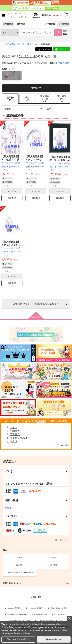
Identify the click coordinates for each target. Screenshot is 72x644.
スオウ (13, 427)
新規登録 (46, 15)
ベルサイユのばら (20, 438)
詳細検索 (65, 32)
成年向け (21, 24)
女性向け (64, 24)
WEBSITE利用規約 (14, 608)
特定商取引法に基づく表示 (21, 621)
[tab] (28, 99)
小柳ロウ (15, 431)
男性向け (50, 24)
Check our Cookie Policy (18, 639)
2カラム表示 (61, 109)
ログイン (57, 15)
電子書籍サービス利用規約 (17, 614)
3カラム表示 (55, 109)
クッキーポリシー (61, 614)
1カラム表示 (67, 109)
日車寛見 (15, 434)
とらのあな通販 (8, 44)
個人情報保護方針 (40, 614)
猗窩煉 (13, 442)
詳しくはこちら (62, 540)
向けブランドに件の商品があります (36, 304)
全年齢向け (8, 24)
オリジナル (28, 56)
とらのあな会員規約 (36, 608)
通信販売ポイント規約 (59, 608)
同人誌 (21, 44)
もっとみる (63, 445)
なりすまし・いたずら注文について (51, 621)
